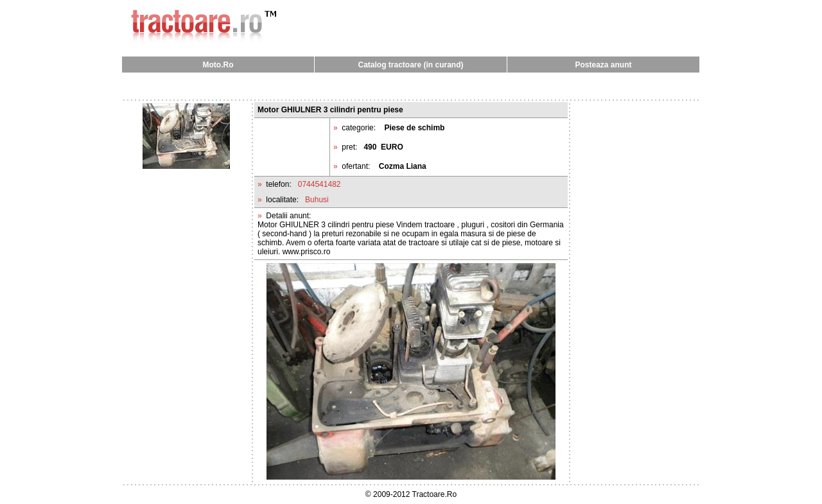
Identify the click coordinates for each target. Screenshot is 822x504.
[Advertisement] (411, 86)
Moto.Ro (218, 65)
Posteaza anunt (603, 65)
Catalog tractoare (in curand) (410, 65)
